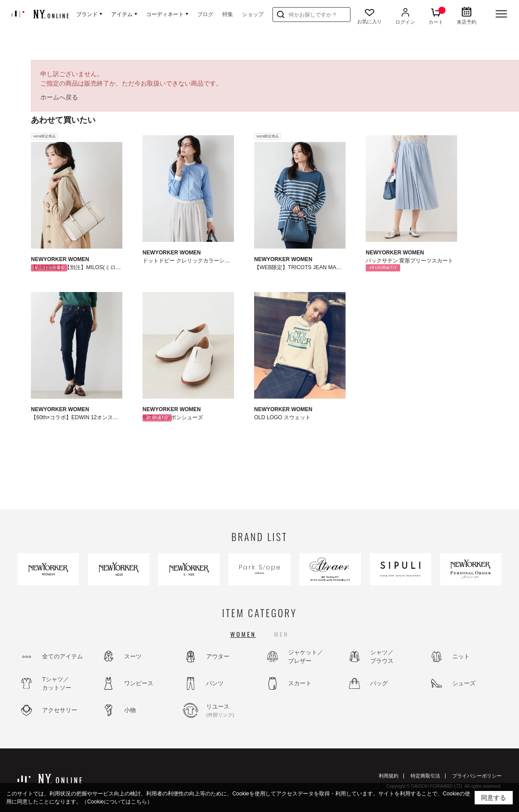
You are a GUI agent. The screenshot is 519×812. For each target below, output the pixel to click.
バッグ (379, 683)
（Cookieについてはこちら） (117, 802)
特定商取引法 (425, 776)
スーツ (133, 656)
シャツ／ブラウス (382, 657)
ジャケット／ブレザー (306, 657)
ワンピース (139, 683)
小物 (130, 710)
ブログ (205, 14)
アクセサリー (60, 710)
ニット (461, 656)
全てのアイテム (63, 656)
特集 (228, 14)
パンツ (215, 683)
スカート (300, 683)
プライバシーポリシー (477, 776)
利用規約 (389, 776)
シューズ (464, 683)
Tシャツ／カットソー (57, 684)
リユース (230, 711)
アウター (218, 656)
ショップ (253, 14)
